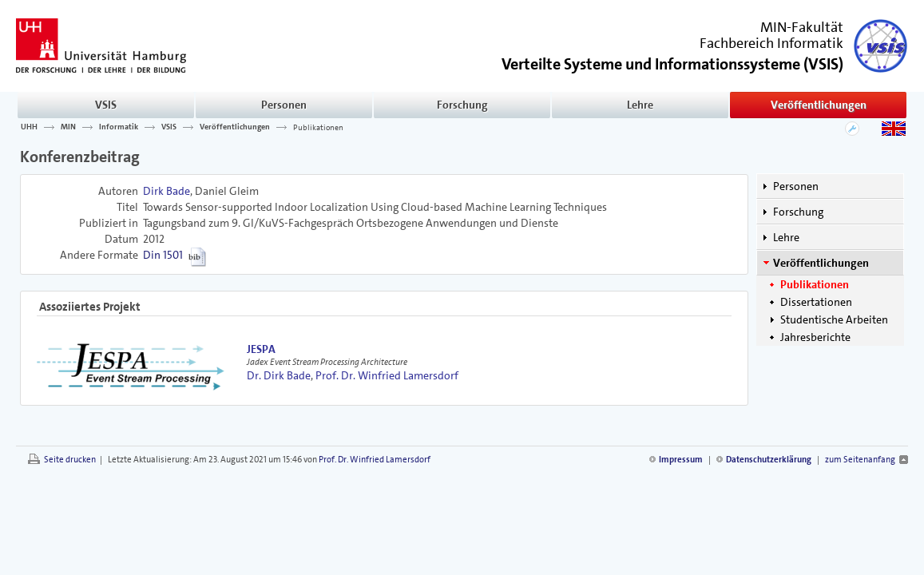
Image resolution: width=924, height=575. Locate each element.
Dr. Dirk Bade (279, 375)
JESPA (261, 349)
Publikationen (318, 127)
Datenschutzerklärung (769, 460)
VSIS (106, 105)
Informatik (119, 127)
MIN (68, 127)
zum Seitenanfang (860, 460)
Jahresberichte (815, 337)
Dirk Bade (167, 191)
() (672, 63)
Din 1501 (163, 255)
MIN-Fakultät (802, 27)
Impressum (681, 460)
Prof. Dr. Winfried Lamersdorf (387, 375)
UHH (29, 127)
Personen (284, 105)
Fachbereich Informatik (771, 43)
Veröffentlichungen (819, 105)
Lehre (640, 105)
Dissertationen (816, 302)
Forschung (462, 105)
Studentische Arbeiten (834, 319)
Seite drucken (70, 460)
